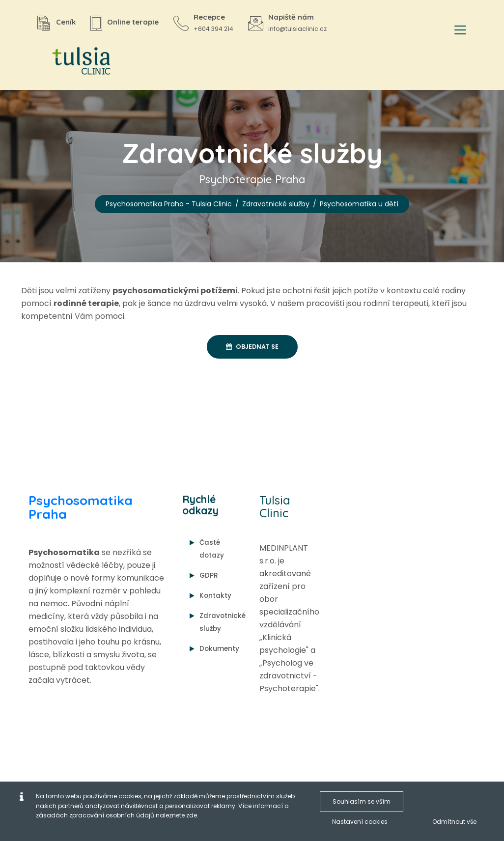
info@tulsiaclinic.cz (297, 29)
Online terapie (133, 22)
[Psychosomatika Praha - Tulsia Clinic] (78, 62)
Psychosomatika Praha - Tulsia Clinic (169, 204)
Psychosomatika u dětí (359, 204)
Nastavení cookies (360, 822)
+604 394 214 (213, 29)
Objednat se (252, 347)
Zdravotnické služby (276, 204)
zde (192, 815)
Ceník (66, 22)
